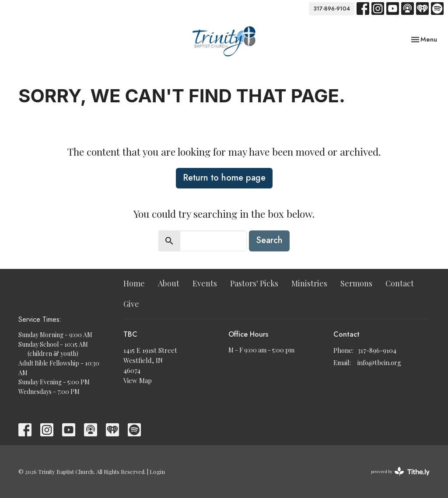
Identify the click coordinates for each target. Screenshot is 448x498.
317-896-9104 (332, 9)
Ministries (309, 283)
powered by (400, 472)
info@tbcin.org (379, 362)
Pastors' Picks (254, 283)
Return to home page (224, 178)
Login (157, 472)
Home (134, 283)
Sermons (356, 283)
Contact (400, 283)
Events (205, 283)
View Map (138, 380)
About (169, 283)
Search (269, 240)
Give (131, 304)
